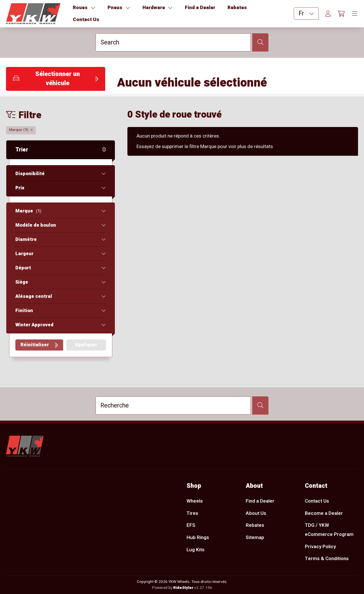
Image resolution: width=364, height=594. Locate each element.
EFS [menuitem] (191, 525)
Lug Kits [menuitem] (196, 550)
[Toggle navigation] (355, 14)
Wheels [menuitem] (195, 501)
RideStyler (183, 588)
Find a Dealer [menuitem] (260, 501)
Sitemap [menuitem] (255, 537)
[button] (55, 79)
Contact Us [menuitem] (317, 501)
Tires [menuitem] (192, 513)
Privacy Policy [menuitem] (320, 547)
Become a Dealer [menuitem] (324, 513)
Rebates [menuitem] (255, 525)
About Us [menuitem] (256, 513)
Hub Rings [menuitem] (198, 537)
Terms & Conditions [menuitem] (327, 559)
